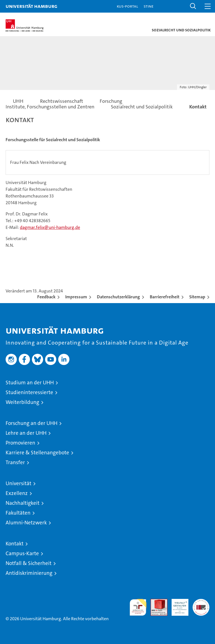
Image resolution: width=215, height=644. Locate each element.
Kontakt (15, 544)
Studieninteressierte (29, 392)
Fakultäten (18, 513)
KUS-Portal (127, 6)
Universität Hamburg (31, 6)
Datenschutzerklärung (118, 297)
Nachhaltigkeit (23, 503)
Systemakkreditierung (201, 602)
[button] (193, 6)
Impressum (76, 297)
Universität (18, 483)
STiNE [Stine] (149, 6)
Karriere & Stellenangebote (37, 453)
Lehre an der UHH (26, 433)
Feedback (46, 297)
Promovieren (20, 443)
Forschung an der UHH (31, 423)
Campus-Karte (22, 553)
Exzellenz (17, 493)
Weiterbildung (22, 402)
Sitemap (197, 297)
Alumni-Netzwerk (26, 523)
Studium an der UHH (30, 383)
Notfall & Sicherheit (29, 563)
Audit (156, 602)
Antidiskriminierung (29, 573)
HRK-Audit (177, 605)
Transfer (15, 462)
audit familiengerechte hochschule (138, 607)
